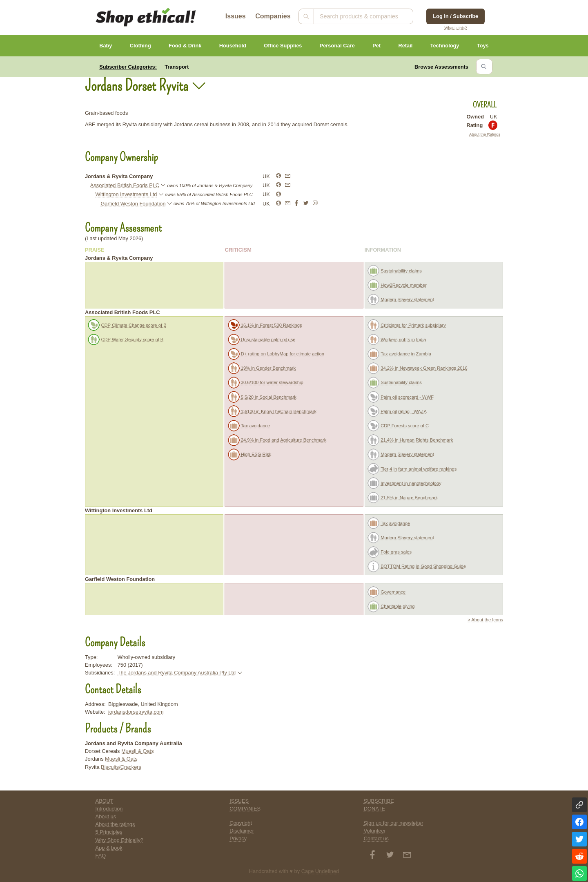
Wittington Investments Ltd (126, 194)
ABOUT (105, 801)
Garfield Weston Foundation (133, 204)
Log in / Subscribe (455, 16)
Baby (106, 46)
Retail (405, 46)
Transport (177, 67)
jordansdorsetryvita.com (136, 712)
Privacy (238, 838)
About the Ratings (485, 134)
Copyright (241, 823)
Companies (273, 16)
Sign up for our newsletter (394, 823)
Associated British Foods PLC (125, 185)
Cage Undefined (320, 871)
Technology (445, 46)
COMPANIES (245, 809)
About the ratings (115, 824)
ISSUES (239, 801)
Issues (236, 16)
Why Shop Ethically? (119, 840)
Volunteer (375, 831)
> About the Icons (485, 620)
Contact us (376, 838)
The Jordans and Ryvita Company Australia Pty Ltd (177, 673)
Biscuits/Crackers (121, 767)
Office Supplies (283, 46)
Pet (376, 46)
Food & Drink (185, 46)
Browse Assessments (441, 67)
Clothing (140, 46)
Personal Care (337, 46)
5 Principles (109, 832)
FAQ (101, 856)
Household (233, 46)
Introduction (109, 809)
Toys (483, 46)
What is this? (455, 28)
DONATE (374, 809)
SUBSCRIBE (379, 801)
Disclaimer (242, 831)
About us (106, 816)
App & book (109, 848)
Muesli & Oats (138, 751)
